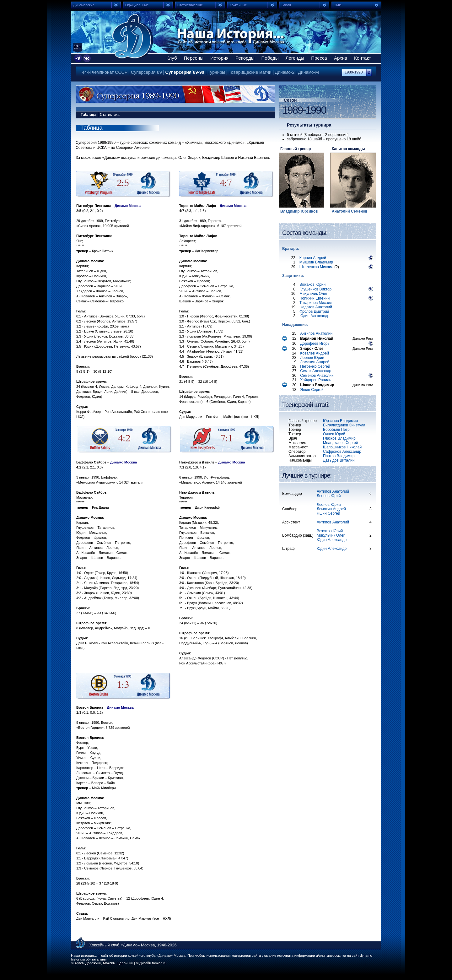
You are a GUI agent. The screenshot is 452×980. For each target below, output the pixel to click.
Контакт (363, 58)
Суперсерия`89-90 (185, 72)
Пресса (319, 58)
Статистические (190, 5)
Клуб (172, 58)
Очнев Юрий (334, 434)
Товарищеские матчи (250, 72)
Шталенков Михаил (316, 267)
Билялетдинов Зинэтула (344, 425)
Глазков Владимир (339, 438)
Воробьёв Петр (336, 430)
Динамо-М (308, 72)
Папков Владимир (339, 456)
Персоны (194, 58)
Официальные (137, 5)
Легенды (295, 58)
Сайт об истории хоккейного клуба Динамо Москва (133, 36)
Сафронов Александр (342, 452)
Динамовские (84, 5)
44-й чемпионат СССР (105, 72)
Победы (270, 58)
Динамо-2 (285, 72)
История (219, 58)
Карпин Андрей (313, 258)
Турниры (217, 72)
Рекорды (245, 58)
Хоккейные (238, 5)
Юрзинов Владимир (340, 421)
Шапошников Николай (342, 447)
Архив (341, 58)
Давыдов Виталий (339, 460)
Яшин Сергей (328, 513)
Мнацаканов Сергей (341, 443)
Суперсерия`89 (146, 72)
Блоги (286, 5)
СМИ (338, 5)
